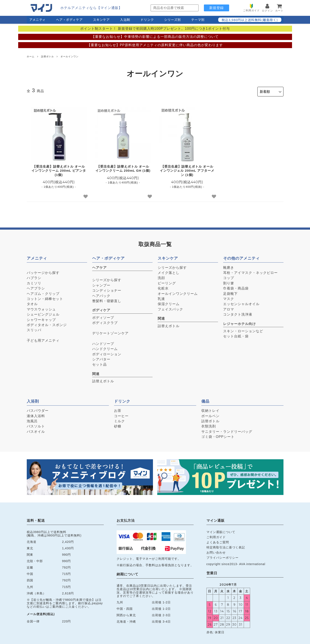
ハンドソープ (103, 342)
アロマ (229, 308)
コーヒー (121, 415)
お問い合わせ (216, 551)
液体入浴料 (36, 415)
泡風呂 (32, 420)
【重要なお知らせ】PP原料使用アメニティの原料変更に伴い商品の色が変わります (155, 45)
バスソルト (36, 425)
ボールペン (210, 415)
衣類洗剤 (209, 425)
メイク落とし (169, 272)
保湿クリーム (169, 303)
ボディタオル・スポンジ (47, 324)
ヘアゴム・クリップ (43, 292)
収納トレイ (210, 410)
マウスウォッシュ (41, 308)
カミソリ (34, 282)
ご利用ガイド (216, 536)
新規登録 (217, 8)
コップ (229, 277)
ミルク (119, 420)
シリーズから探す (107, 279)
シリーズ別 (172, 20)
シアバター (101, 358)
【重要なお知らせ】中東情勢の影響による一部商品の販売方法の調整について (155, 37)
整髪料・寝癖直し (107, 300)
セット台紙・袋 (236, 335)
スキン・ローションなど (243, 330)
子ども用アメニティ (43, 339)
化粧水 (163, 287)
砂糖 (118, 425)
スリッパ (34, 329)
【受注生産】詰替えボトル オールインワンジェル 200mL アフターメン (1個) (187, 169)
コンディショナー (107, 289)
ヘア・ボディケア (69, 20)
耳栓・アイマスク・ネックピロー (250, 272)
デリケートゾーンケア (110, 332)
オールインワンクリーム (178, 292)
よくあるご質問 (218, 541)
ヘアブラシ (36, 287)
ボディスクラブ (105, 322)
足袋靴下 (230, 292)
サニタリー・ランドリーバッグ (227, 430)
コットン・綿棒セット (45, 298)
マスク (229, 298)
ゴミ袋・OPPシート (218, 436)
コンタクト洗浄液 (238, 313)
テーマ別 (198, 20)
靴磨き (229, 266)
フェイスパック (170, 308)
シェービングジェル (43, 313)
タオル (32, 303)
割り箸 (229, 282)
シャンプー (101, 284)
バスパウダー (38, 410)
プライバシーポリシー (222, 557)
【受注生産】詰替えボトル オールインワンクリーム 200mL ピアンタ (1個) (59, 169)
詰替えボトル (103, 380)
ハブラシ (34, 277)
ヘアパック (101, 295)
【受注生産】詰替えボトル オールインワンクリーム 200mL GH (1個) (123, 167)
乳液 (161, 298)
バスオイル (36, 430)
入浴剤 (125, 20)
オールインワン (70, 56)
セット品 (99, 363)
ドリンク (147, 20)
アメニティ (38, 20)
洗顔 (161, 277)
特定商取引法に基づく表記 (226, 546)
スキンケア (101, 20)
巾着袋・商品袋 (236, 287)
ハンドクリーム (105, 348)
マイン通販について (221, 531)
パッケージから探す (43, 272)
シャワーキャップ (41, 318)
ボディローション (107, 353)
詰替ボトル (47, 56)
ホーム (31, 56)
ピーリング (167, 282)
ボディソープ (103, 316)
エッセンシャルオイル (241, 303)
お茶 (118, 410)
